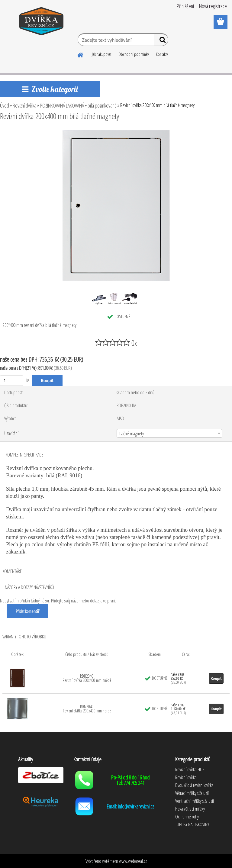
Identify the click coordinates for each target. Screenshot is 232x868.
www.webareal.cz (133, 861)
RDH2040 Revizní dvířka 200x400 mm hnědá (87, 678)
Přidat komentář (27, 611)
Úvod (5, 105)
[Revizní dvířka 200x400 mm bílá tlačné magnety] (116, 133)
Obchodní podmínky (134, 54)
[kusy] (12, 381)
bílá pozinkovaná (102, 105)
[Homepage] (81, 54)
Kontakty (162, 54)
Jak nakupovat (101, 54)
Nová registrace (213, 6)
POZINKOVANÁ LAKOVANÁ (62, 105)
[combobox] (169, 433)
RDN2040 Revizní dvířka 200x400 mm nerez (87, 709)
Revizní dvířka (24, 105)
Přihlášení (185, 6)
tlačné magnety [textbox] (132, 434)
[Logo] (42, 22)
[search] (161, 41)
